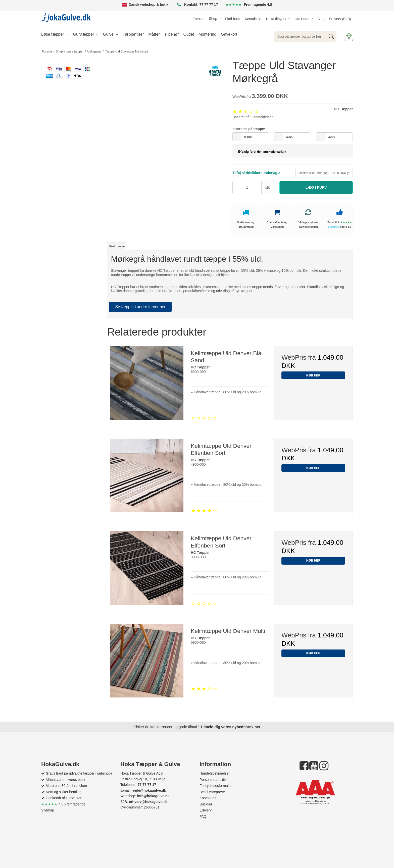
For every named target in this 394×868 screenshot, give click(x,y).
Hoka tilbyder (276, 19)
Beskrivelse (117, 246)
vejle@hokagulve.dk (149, 790)
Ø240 (331, 137)
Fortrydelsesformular (216, 786)
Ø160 (248, 137)
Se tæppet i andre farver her (140, 307)
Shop (213, 19)
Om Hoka (302, 19)
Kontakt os (253, 19)
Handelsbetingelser (215, 773)
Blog (321, 19)
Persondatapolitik (213, 780)
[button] (316, 187)
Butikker (206, 804)
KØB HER (313, 375)
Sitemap (48, 810)
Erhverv (206, 810)
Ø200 (290, 137)
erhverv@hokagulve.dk (148, 802)
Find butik (233, 19)
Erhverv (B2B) (340, 19)
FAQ (203, 817)
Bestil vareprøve (212, 792)
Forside (199, 19)
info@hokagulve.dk (153, 796)
